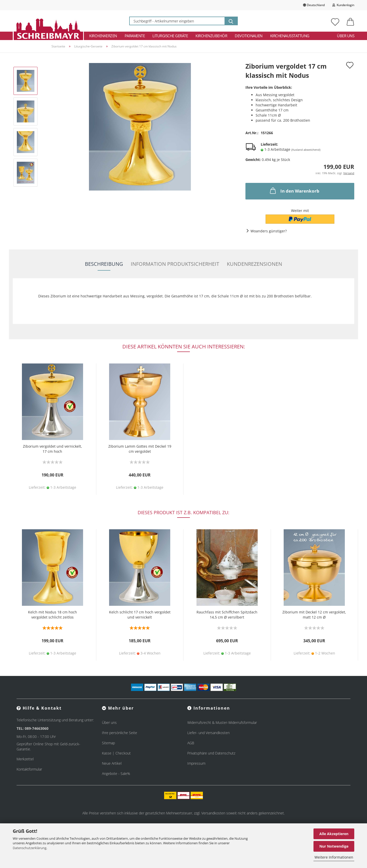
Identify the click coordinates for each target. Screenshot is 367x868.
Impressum (196, 763)
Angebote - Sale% (116, 773)
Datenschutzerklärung (30, 848)
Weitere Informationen (334, 857)
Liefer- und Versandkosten (208, 733)
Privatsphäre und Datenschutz (211, 753)
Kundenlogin (343, 5)
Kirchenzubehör (211, 36)
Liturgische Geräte (170, 36)
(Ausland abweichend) (306, 150)
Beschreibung (104, 264)
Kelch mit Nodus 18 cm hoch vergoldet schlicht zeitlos (53, 615)
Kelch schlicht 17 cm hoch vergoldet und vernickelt (140, 615)
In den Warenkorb (294, 191)
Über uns (346, 36)
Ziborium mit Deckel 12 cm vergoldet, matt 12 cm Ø (314, 615)
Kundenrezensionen (254, 264)
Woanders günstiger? (269, 231)
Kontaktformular (29, 769)
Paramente (135, 36)
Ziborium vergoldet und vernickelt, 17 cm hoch (53, 449)
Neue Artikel (112, 763)
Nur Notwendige (334, 846)
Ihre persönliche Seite (120, 733)
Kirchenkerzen (103, 36)
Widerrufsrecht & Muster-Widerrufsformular (222, 722)
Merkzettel (25, 759)
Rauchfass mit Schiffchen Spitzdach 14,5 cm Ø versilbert (227, 615)
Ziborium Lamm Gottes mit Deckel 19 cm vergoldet (140, 449)
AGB (191, 743)
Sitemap (108, 743)
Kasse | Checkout (116, 753)
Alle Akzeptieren (334, 834)
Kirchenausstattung (290, 36)
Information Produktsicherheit (175, 264)
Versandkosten (213, 813)
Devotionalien (249, 36)
